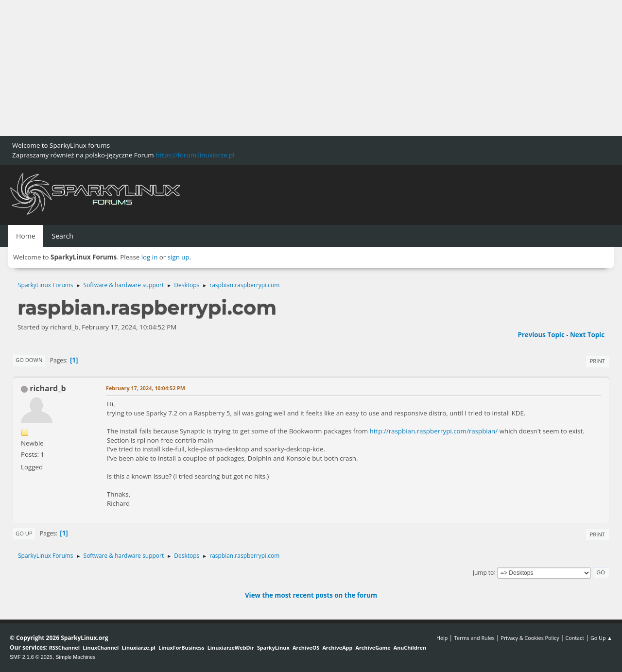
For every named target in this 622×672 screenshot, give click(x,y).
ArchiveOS (306, 647)
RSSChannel (64, 647)
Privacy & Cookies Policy (530, 638)
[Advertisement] (292, 68)
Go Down (29, 360)
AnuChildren (410, 647)
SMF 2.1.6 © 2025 (31, 657)
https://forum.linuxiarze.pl (195, 155)
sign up (179, 257)
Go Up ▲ (601, 638)
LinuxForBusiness (181, 647)
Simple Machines (75, 657)
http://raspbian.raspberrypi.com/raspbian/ (434, 431)
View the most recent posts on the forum (311, 595)
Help (442, 638)
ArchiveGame (373, 647)
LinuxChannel (101, 647)
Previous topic (541, 335)
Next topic (587, 335)
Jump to (484, 572)
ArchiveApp (337, 647)
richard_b (48, 388)
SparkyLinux (273, 647)
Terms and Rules (474, 638)
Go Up (24, 533)
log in (150, 257)
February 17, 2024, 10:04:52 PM (146, 388)
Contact (575, 638)
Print (597, 361)
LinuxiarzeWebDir (231, 647)
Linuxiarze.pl (139, 647)
